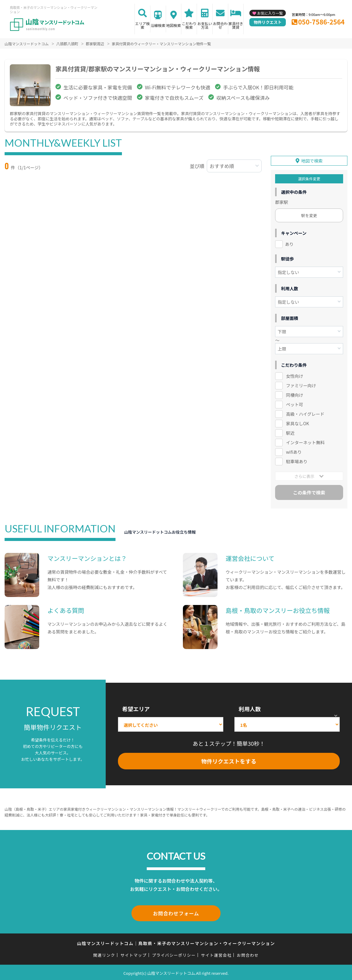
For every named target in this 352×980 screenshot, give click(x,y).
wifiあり (294, 451)
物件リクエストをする (229, 760)
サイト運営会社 (216, 954)
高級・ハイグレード (305, 413)
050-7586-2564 (321, 22)
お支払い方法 (205, 25)
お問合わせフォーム (176, 912)
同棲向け (294, 394)
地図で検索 (312, 160)
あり (289, 243)
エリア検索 (142, 25)
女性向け (294, 375)
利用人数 (250, 708)
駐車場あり (297, 461)
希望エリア (136, 708)
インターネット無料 (305, 442)
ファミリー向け (301, 385)
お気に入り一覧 (270, 13)
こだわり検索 (189, 25)
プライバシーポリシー (174, 954)
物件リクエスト (268, 22)
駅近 (290, 432)
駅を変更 (309, 215)
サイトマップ (134, 954)
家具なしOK (297, 423)
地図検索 (174, 25)
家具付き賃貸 (236, 25)
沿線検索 (158, 25)
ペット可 (294, 404)
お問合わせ (220, 25)
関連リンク (104, 954)
